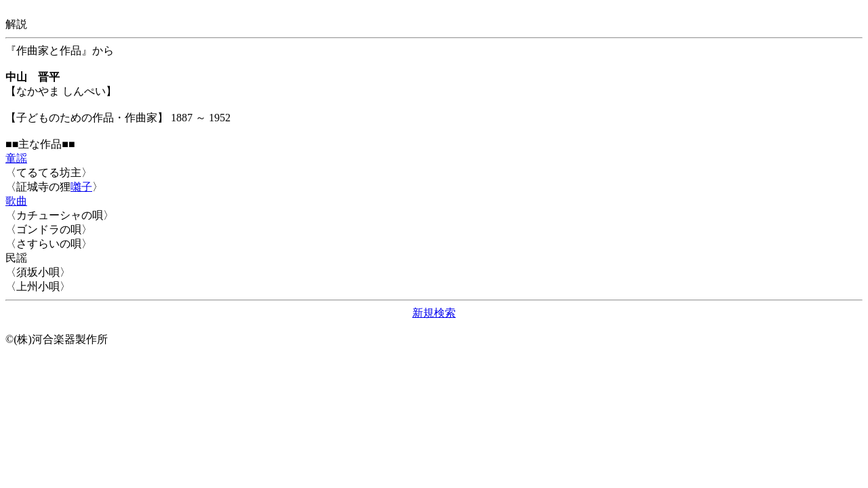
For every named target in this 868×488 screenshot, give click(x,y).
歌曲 (16, 201)
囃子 (81, 187)
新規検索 (434, 313)
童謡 (16, 158)
